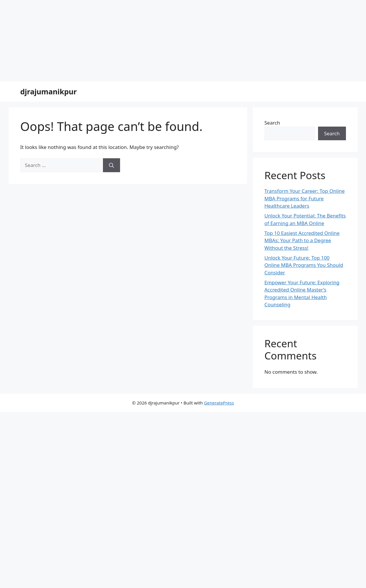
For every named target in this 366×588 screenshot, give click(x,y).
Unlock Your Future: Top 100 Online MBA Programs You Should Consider (304, 265)
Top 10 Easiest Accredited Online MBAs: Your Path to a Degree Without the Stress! (302, 240)
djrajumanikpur (49, 91)
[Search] (111, 165)
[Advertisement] (174, 41)
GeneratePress (219, 403)
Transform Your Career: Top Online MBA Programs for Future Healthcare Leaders (305, 198)
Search (272, 123)
